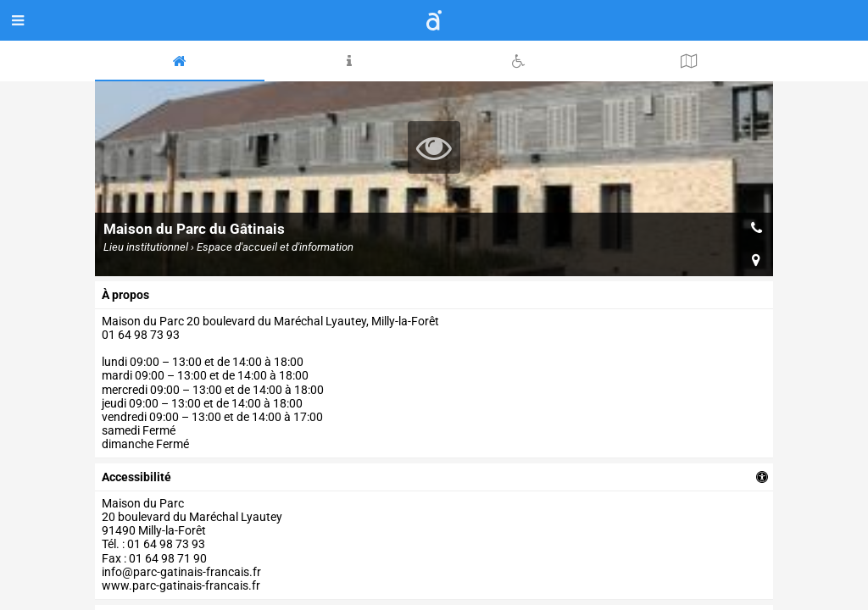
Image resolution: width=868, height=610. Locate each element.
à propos (125, 295)
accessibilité (136, 477)
